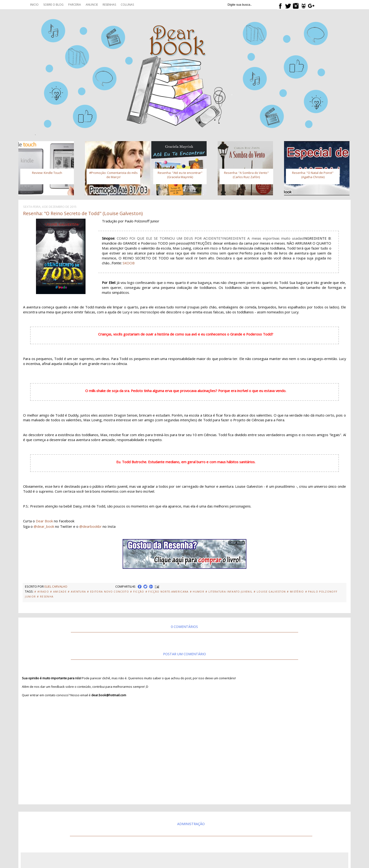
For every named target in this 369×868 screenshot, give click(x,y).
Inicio (34, 5)
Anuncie (92, 5)
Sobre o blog (53, 5)
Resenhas (109, 5)
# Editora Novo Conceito (108, 592)
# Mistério (295, 592)
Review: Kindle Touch (47, 173)
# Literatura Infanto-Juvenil (229, 592)
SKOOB (129, 263)
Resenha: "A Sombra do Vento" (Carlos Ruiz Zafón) (246, 175)
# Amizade (58, 592)
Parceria (75, 5)
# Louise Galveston (270, 592)
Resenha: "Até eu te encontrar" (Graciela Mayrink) (180, 175)
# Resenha (45, 597)
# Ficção (137, 592)
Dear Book (44, 521)
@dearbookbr (90, 526)
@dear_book (44, 526)
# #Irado (42, 592)
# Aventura (77, 592)
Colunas (127, 5)
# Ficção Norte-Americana (167, 592)
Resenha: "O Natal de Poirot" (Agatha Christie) (313, 175)
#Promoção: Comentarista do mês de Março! (113, 175)
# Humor (197, 592)
